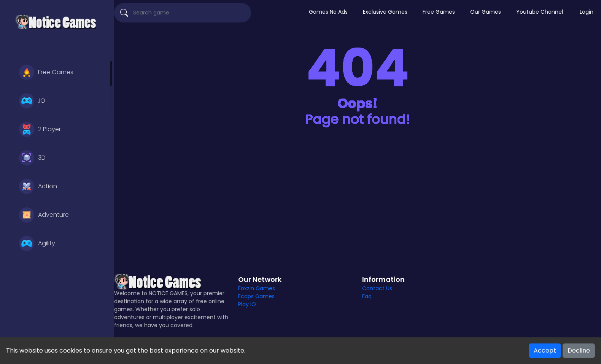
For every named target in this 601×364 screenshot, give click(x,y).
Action (38, 186)
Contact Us (377, 288)
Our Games (486, 12)
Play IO (247, 304)
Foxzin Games (257, 288)
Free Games (46, 72)
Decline (579, 350)
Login (587, 12)
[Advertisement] (358, 200)
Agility (37, 243)
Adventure (44, 215)
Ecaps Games (256, 296)
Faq (367, 296)
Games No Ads (328, 12)
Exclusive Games (385, 12)
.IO (32, 101)
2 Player (40, 129)
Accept (545, 350)
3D (32, 158)
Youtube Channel (540, 12)
